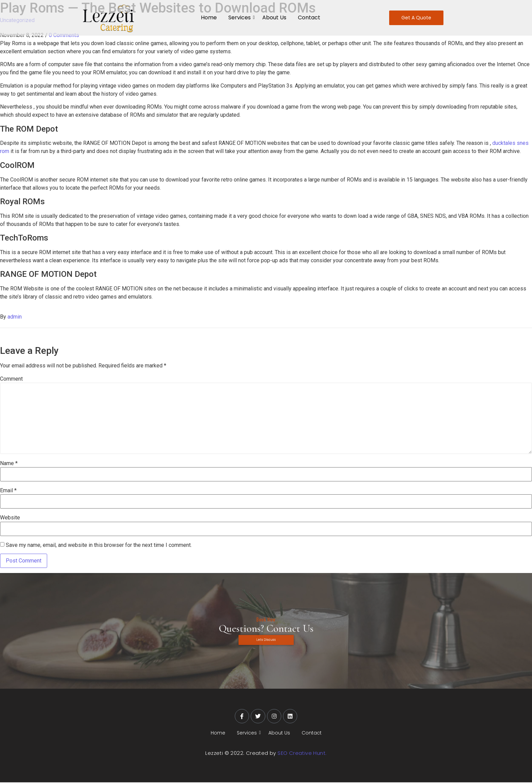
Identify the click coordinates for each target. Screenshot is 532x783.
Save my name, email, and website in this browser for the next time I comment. (99, 545)
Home (209, 17)
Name (9, 463)
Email (8, 491)
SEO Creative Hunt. (302, 754)
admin (15, 317)
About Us (274, 17)
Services (241, 17)
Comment (11, 379)
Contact (309, 17)
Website (10, 518)
